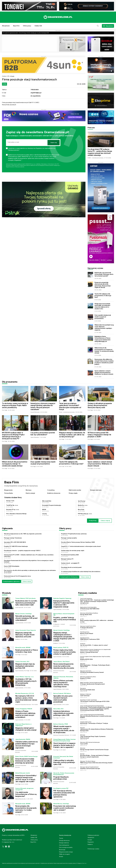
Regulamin (91, 842)
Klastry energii (30, 493)
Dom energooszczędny (66, 847)
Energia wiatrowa (96, 490)
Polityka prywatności (93, 835)
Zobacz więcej (105, 521)
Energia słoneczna (64, 840)
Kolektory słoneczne (54, 493)
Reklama (90, 844)
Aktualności (6, 26)
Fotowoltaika (9, 493)
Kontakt (90, 840)
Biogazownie (8, 490)
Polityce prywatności (20, 167)
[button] (98, 26)
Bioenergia (62, 850)
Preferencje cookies (93, 849)
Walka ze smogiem (65, 854)
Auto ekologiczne (64, 845)
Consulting (51, 490)
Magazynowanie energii (66, 852)
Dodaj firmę (93, 521)
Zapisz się (54, 142)
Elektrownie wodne (75, 490)
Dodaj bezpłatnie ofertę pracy (69, 577)
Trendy (61, 838)
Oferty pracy (27, 26)
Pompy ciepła (73, 493)
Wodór (61, 856)
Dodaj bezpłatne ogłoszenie (11, 581)
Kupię (12, 76)
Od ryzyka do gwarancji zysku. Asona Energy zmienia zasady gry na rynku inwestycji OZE (26, 33)
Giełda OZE (38, 26)
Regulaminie (9, 167)
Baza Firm (16, 26)
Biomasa (29, 490)
